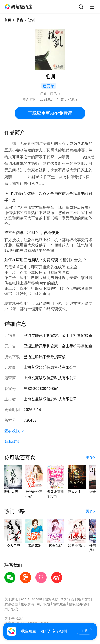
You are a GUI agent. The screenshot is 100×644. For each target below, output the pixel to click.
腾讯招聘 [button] (83, 599)
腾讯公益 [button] (11, 604)
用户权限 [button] (43, 604)
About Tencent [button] (31, 599)
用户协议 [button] (11, 609)
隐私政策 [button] (12, 441)
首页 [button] (8, 20)
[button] (19, 7)
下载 (85, 631)
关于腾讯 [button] (11, 599)
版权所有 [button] (27, 604)
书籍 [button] (20, 20)
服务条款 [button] (51, 599)
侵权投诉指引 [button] (79, 604)
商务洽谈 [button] (67, 599)
